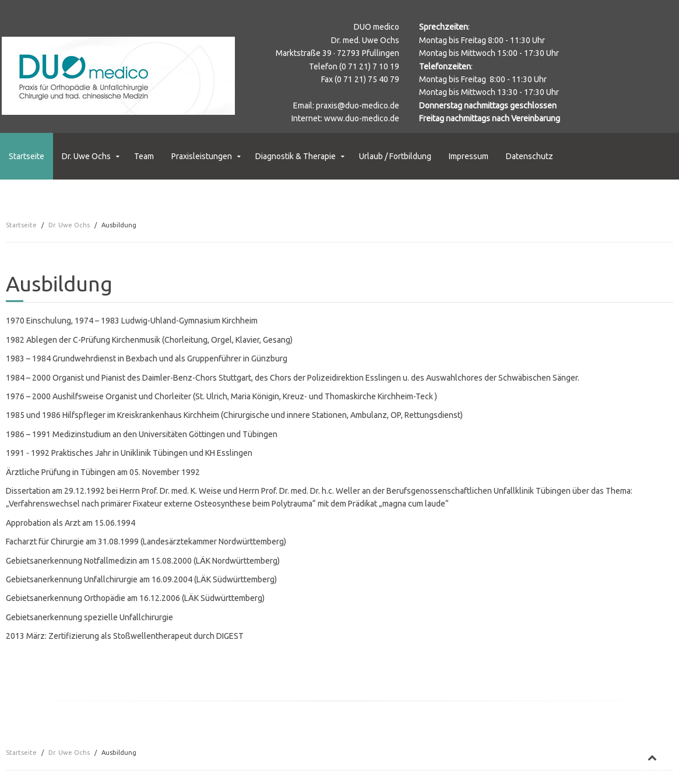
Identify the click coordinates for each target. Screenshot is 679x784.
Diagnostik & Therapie (295, 156)
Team (144, 156)
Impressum (469, 156)
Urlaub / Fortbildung (395, 156)
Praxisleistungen (202, 156)
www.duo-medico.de (362, 118)
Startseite (27, 156)
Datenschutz (530, 156)
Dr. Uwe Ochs (86, 156)
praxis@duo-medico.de (358, 106)
